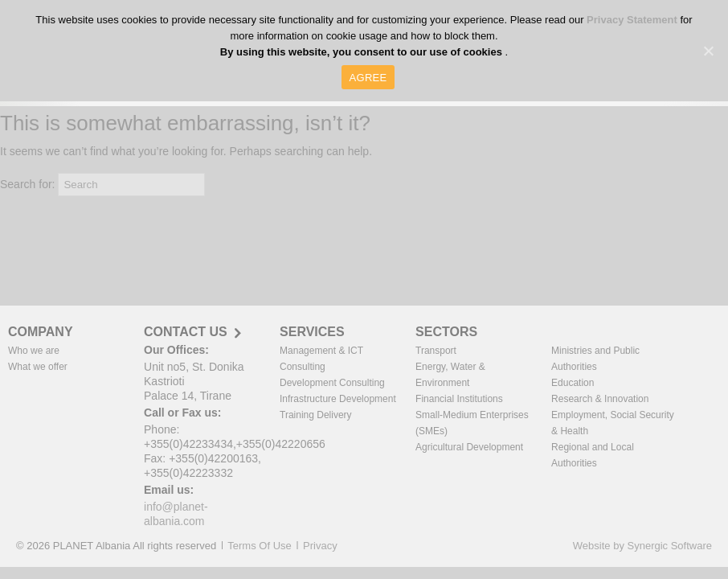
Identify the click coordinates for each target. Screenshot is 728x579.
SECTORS (446, 332)
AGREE (368, 78)
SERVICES (312, 332)
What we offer (38, 367)
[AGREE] (708, 51)
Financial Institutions (459, 399)
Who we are (34, 351)
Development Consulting (332, 383)
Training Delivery (316, 415)
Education (573, 383)
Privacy (320, 546)
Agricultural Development (469, 447)
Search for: (27, 184)
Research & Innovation (600, 399)
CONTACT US (186, 332)
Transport (436, 351)
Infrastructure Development (338, 399)
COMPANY (41, 332)
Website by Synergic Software (642, 546)
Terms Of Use (259, 546)
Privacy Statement (633, 20)
